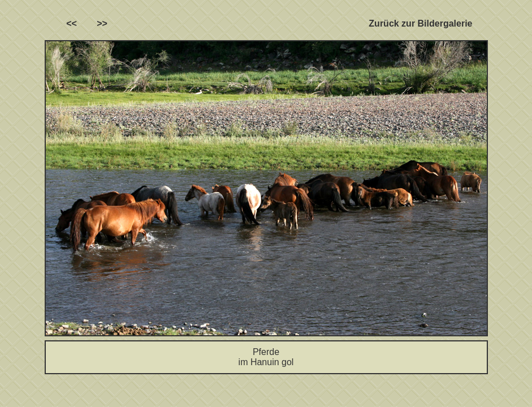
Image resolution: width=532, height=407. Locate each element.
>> (102, 23)
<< (72, 23)
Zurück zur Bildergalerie (420, 23)
